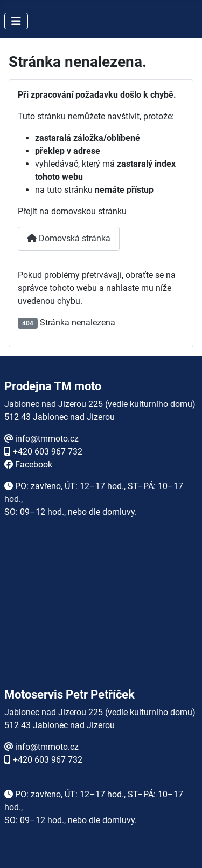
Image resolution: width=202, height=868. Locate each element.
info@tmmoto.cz (47, 439)
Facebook (34, 464)
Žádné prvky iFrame (101, 614)
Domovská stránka (69, 238)
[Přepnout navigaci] (16, 21)
